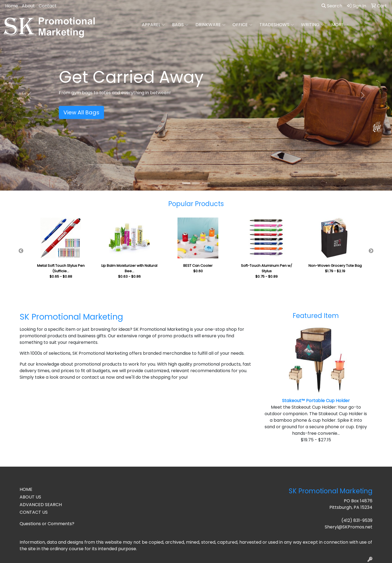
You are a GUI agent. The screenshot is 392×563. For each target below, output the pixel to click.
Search (332, 6)
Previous (21, 251)
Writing (313, 25)
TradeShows (277, 25)
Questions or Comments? (47, 524)
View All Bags (81, 112)
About (28, 6)
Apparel (153, 25)
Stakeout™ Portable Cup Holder (316, 401)
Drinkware (210, 25)
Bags (180, 25)
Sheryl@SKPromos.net (349, 527)
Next (371, 251)
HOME (26, 489)
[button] (29, 95)
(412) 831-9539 (357, 520)
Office (242, 25)
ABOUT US (30, 497)
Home (12, 6)
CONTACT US (34, 512)
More (340, 25)
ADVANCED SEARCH (41, 505)
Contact (48, 6)
